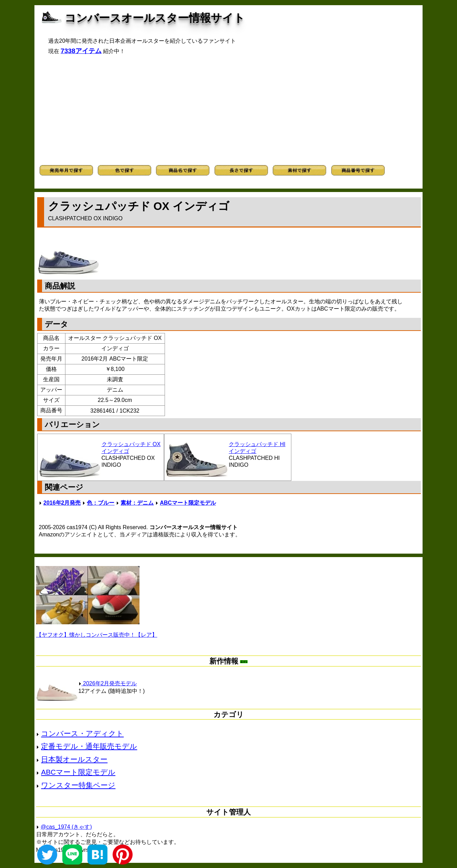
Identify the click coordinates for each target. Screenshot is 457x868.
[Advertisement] (229, 110)
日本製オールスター (74, 759)
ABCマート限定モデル (188, 503)
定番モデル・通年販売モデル (89, 746)
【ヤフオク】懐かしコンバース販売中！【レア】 (97, 635)
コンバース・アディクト (82, 733)
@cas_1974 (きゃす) (66, 827)
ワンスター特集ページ (78, 785)
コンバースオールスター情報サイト (155, 18)
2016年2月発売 (62, 503)
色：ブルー (101, 503)
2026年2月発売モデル (108, 683)
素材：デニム (137, 503)
